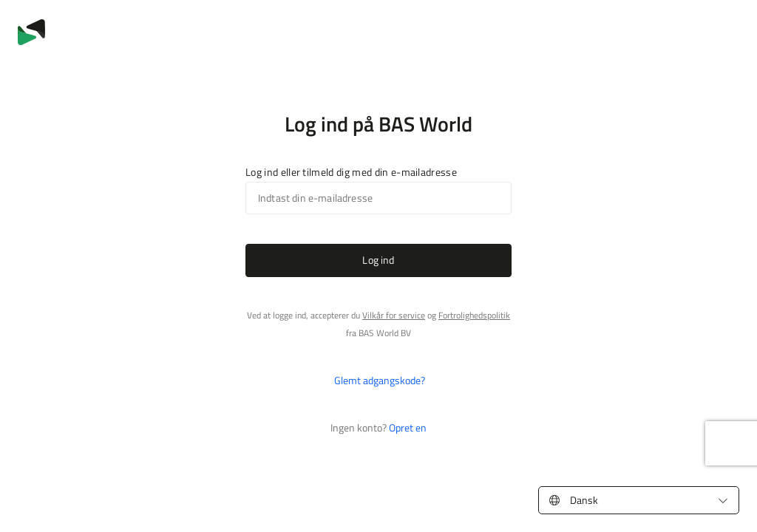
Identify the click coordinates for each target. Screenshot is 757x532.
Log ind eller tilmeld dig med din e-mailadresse (351, 172)
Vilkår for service (394, 315)
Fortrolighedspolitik (474, 315)
